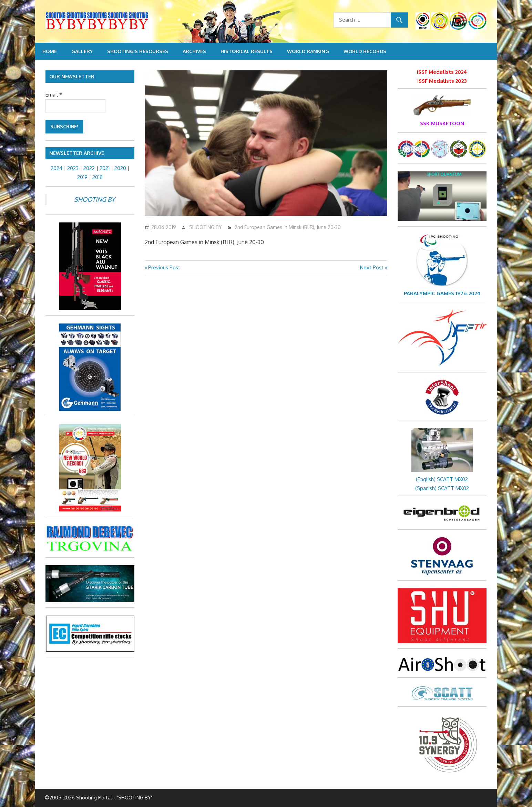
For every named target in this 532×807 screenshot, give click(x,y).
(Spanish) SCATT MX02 (442, 488)
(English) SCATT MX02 (442, 479)
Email (54, 95)
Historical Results (247, 51)
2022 (89, 168)
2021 (105, 168)
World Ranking (308, 51)
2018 (98, 177)
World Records (365, 51)
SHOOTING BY (206, 227)
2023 (73, 168)
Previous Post (164, 267)
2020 (120, 168)
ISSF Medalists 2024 (442, 72)
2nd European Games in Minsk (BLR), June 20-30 (288, 227)
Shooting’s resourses (138, 51)
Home (50, 51)
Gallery (82, 51)
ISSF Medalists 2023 (442, 81)
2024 (57, 168)
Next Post (372, 267)
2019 (82, 177)
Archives (194, 51)
